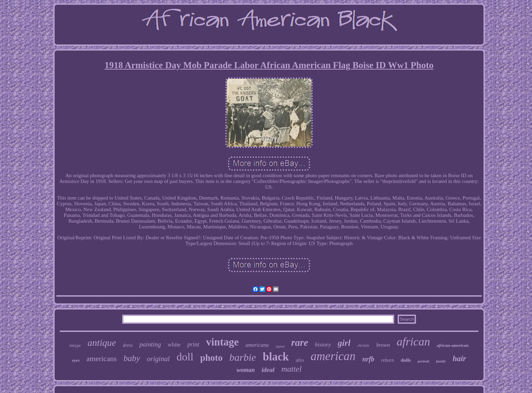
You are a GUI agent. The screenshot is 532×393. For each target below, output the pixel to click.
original (158, 359)
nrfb (368, 359)
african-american (453, 345)
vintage (222, 342)
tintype (75, 345)
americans (102, 359)
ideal (268, 370)
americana (257, 345)
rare (300, 342)
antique (102, 343)
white (174, 345)
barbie (243, 357)
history (323, 345)
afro (300, 360)
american (333, 356)
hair (459, 359)
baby (132, 358)
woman (246, 370)
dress (128, 345)
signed (280, 346)
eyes (76, 360)
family (441, 361)
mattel (291, 369)
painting (150, 344)
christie (363, 345)
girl (344, 343)
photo (211, 358)
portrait (423, 361)
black (276, 357)
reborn (387, 360)
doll (185, 357)
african (413, 342)
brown (383, 345)
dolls (406, 360)
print (193, 344)
